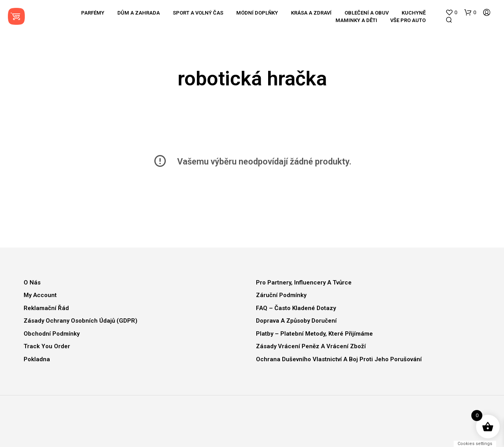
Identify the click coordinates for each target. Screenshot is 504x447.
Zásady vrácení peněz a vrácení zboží (311, 346)
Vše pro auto (408, 20)
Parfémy (93, 13)
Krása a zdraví (311, 13)
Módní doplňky (257, 13)
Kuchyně (414, 13)
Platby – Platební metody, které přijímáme (314, 334)
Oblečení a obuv (367, 13)
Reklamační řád (46, 308)
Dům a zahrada (139, 13)
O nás (32, 283)
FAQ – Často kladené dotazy (296, 308)
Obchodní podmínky (52, 334)
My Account (40, 295)
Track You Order (47, 346)
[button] (451, 13)
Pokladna (37, 359)
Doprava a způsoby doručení (296, 321)
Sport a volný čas (198, 13)
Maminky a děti (356, 20)
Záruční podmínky (281, 295)
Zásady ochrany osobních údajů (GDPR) (81, 321)
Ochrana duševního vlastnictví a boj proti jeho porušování (339, 359)
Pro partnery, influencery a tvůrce (304, 283)
